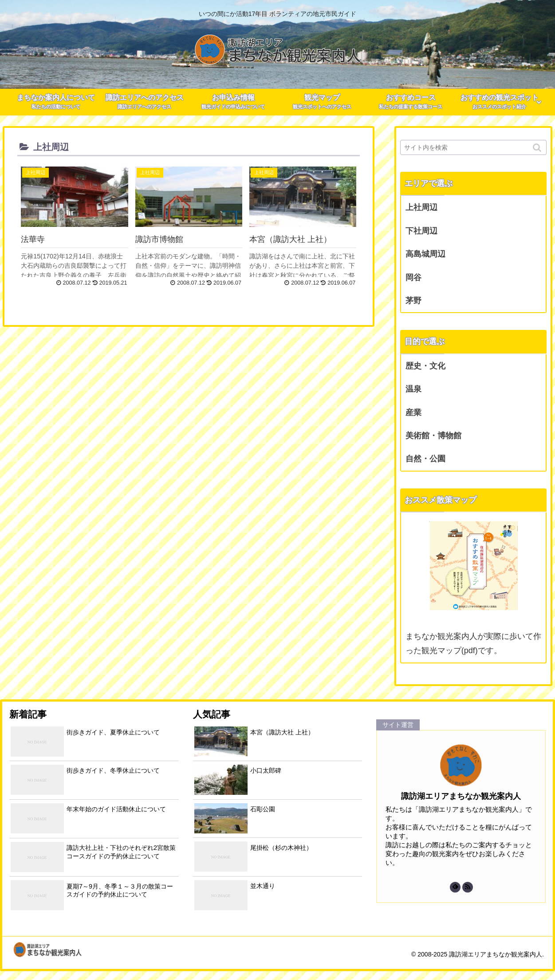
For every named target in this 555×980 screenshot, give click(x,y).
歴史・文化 (425, 366)
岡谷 (413, 278)
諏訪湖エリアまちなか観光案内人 (461, 796)
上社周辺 (421, 207)
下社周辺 (421, 231)
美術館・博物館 (433, 436)
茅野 (413, 301)
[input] (473, 147)
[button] (538, 148)
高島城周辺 (425, 254)
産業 (413, 413)
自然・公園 (425, 459)
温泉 (413, 389)
